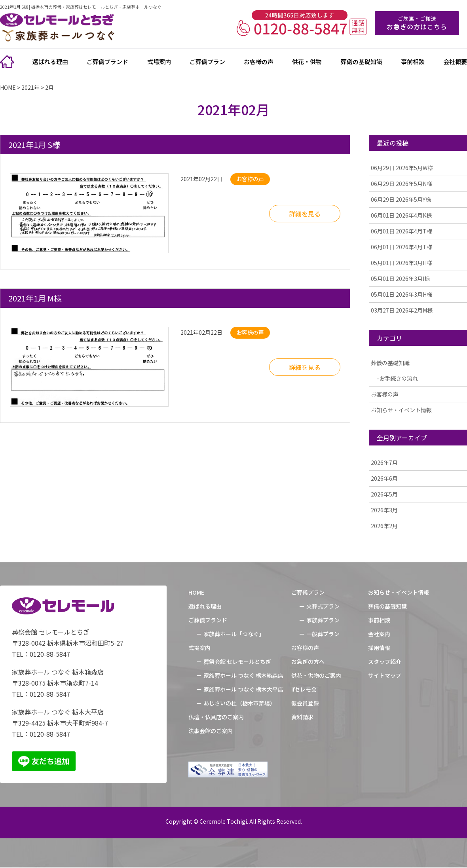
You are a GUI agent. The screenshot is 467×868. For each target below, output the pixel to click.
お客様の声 (259, 62)
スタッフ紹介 (385, 661)
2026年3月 (384, 510)
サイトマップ (385, 675)
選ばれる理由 (50, 62)
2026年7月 (384, 462)
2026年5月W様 (402, 168)
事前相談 (413, 62)
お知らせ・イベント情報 (401, 410)
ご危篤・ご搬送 (417, 23)
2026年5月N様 (402, 184)
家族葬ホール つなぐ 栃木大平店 (243, 689)
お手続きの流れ (399, 378)
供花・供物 (307, 62)
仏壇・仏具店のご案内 (216, 717)
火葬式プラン (323, 606)
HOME (196, 592)
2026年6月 (384, 478)
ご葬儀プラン (207, 62)
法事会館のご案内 (211, 731)
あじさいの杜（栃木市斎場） (239, 703)
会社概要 (455, 62)
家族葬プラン (323, 620)
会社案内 (379, 634)
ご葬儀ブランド (107, 62)
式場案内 (159, 62)
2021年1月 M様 (35, 298)
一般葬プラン (323, 634)
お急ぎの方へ (308, 661)
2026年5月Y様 (401, 199)
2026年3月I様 (400, 279)
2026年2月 (384, 526)
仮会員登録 (305, 703)
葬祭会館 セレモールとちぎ (237, 661)
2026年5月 (384, 494)
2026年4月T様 (402, 231)
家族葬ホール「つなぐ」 (234, 634)
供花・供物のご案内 (316, 675)
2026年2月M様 (402, 310)
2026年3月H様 (402, 263)
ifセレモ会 (304, 689)
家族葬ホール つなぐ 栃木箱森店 (243, 675)
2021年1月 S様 (34, 145)
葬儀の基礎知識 (362, 62)
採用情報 (379, 648)
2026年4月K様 (401, 215)
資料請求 (302, 717)
